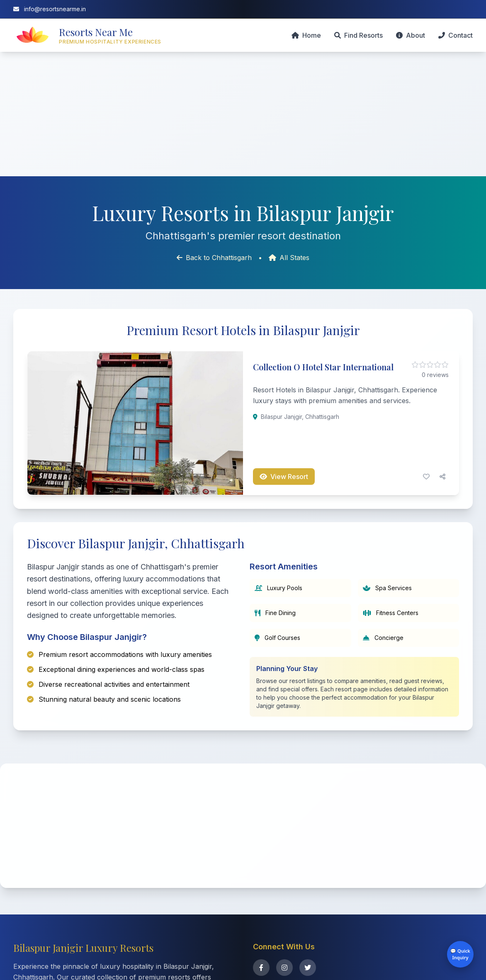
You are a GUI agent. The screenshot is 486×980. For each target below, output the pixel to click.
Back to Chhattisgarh (214, 258)
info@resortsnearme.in (50, 9)
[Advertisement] (243, 114)
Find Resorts (358, 35)
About (411, 35)
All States (289, 258)
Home (306, 35)
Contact (456, 35)
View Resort (284, 477)
